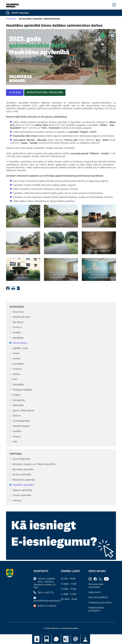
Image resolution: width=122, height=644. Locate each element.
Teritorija (16, 454)
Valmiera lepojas (21, 426)
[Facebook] (8, 289)
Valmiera (17, 500)
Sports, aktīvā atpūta (23, 410)
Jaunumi (66, 639)
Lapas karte (95, 592)
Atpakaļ (11, 19)
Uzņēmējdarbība (21, 421)
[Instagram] (91, 579)
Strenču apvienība (22, 495)
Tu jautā (56, 639)
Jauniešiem (18, 364)
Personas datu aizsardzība (96, 586)
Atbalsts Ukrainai (21, 317)
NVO (15, 379)
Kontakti (37, 639)
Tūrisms (17, 416)
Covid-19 (17, 327)
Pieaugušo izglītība (22, 390)
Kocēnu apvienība (22, 474)
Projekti (17, 395)
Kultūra (16, 374)
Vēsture (17, 436)
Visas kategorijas (21, 459)
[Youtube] (107, 579)
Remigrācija (19, 400)
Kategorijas (17, 307)
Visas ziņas (18, 312)
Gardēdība (18, 338)
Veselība (17, 431)
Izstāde (16, 358)
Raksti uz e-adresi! (47, 606)
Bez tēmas (18, 322)
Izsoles (16, 353)
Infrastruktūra (20, 343)
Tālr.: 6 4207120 (46, 592)
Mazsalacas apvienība (24, 480)
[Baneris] (61, 534)
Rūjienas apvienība (22, 490)
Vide (15, 442)
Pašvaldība (18, 384)
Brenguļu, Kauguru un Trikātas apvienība (34, 464)
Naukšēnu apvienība (23, 485)
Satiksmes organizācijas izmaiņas (85, 639)
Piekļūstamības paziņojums (96, 609)
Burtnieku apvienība (23, 469)
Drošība (17, 332)
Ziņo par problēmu (98, 597)
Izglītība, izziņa (20, 348)
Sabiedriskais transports (47, 639)
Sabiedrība (18, 405)
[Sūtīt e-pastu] (36, 598)
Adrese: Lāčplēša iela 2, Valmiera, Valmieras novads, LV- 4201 (45, 583)
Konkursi (17, 369)
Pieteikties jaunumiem (76, 639)
